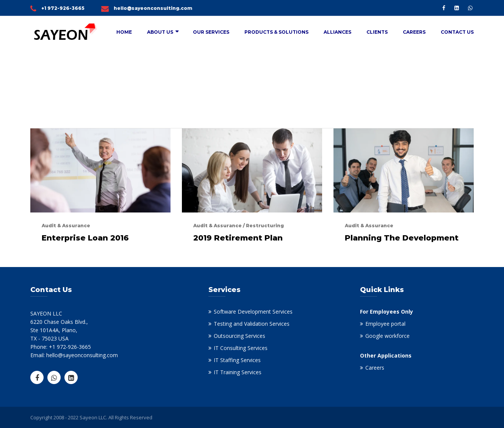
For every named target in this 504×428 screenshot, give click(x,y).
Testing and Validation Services (252, 324)
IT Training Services (238, 372)
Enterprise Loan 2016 (85, 238)
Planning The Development (402, 238)
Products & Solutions (276, 32)
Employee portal (385, 324)
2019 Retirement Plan (238, 238)
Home (124, 32)
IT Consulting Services (241, 348)
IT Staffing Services (237, 360)
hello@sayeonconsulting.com (153, 8)
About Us (160, 32)
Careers (414, 32)
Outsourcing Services (239, 336)
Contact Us (457, 32)
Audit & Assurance (66, 226)
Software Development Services (253, 312)
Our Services (211, 32)
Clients (377, 32)
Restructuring (265, 226)
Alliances (337, 32)
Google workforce (387, 336)
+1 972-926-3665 (63, 8)
